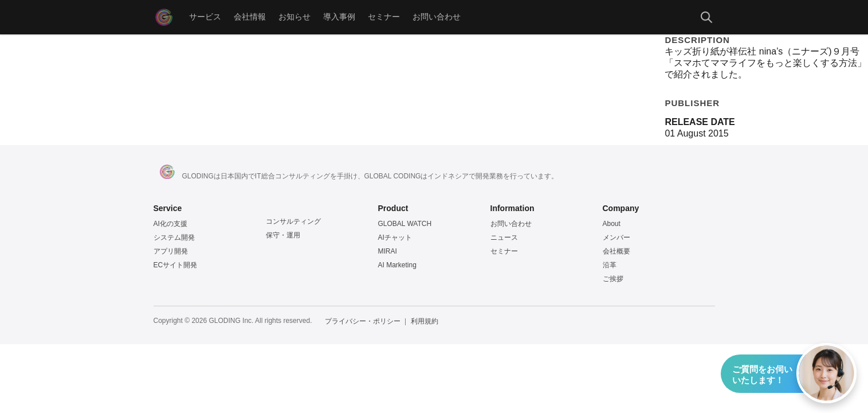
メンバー (616, 237)
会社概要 (616, 251)
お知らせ (294, 17)
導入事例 (339, 17)
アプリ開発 (171, 251)
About (612, 224)
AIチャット (395, 237)
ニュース (504, 237)
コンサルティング (293, 221)
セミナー (384, 17)
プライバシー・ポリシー (363, 321)
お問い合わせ (437, 17)
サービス (205, 17)
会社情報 (250, 17)
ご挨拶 (613, 279)
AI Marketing (397, 265)
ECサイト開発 (176, 265)
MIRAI (388, 251)
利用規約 (425, 321)
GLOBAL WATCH (405, 224)
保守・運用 (283, 235)
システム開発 (174, 237)
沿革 (610, 265)
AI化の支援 (170, 224)
